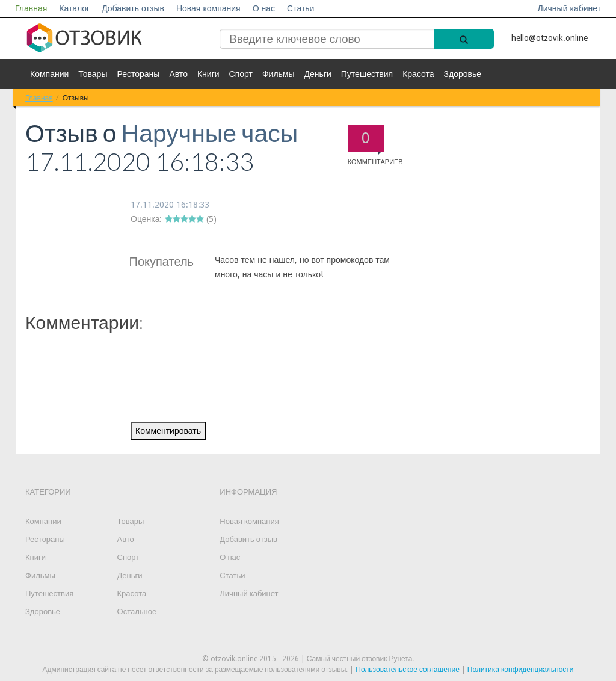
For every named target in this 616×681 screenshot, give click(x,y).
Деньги (318, 74)
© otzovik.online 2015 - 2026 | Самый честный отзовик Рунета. (308, 659)
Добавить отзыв (133, 8)
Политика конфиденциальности (521, 670)
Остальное (137, 612)
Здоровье (463, 74)
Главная (31, 8)
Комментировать (168, 431)
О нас (264, 8)
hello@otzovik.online (550, 38)
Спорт (241, 74)
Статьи (300, 8)
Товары (93, 74)
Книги (208, 74)
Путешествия (367, 74)
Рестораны (138, 74)
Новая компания (208, 8)
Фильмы (279, 74)
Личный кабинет (569, 8)
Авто (178, 74)
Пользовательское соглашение (408, 670)
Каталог (74, 8)
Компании (49, 74)
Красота (418, 74)
